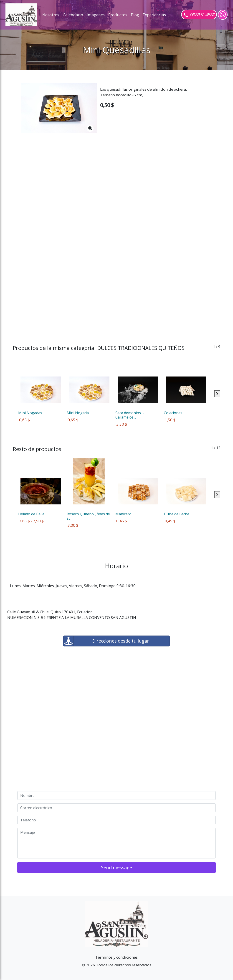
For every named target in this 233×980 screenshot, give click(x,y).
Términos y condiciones (116, 957)
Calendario (73, 15)
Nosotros (51, 15)
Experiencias (154, 15)
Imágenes (96, 15)
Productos (118, 15)
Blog (135, 15)
